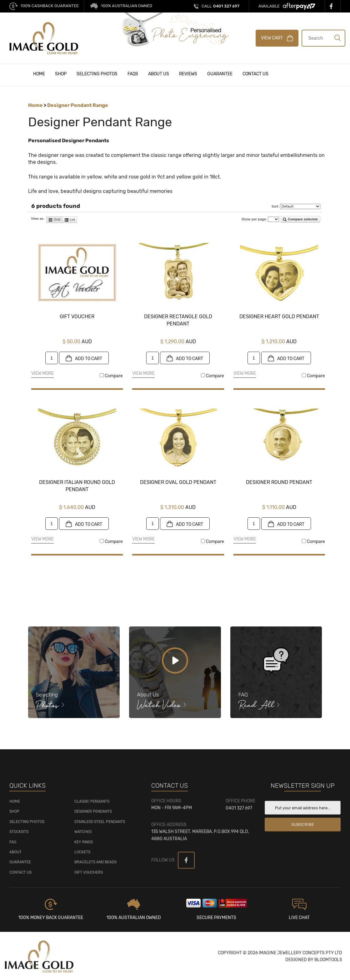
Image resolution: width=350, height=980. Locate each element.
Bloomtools (328, 963)
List (70, 220)
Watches (83, 835)
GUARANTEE (20, 866)
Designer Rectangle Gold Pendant (178, 320)
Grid (54, 220)
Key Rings (84, 845)
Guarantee (220, 74)
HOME (15, 805)
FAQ (13, 845)
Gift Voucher (77, 317)
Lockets (82, 856)
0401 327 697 (221, 6)
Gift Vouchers (89, 876)
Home (39, 74)
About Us (159, 74)
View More (42, 374)
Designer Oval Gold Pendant (178, 482)
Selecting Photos (97, 74)
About (15, 856)
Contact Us (255, 74)
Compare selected (300, 220)
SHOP (14, 815)
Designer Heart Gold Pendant (279, 317)
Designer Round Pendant (279, 482)
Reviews (188, 74)
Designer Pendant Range (78, 106)
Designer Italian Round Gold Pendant (77, 486)
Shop (61, 74)
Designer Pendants (93, 815)
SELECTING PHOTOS (27, 825)
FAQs (133, 74)
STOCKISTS (19, 835)
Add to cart (84, 358)
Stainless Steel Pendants (100, 825)
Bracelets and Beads (95, 866)
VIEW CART (277, 38)
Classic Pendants (92, 805)
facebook (333, 6)
